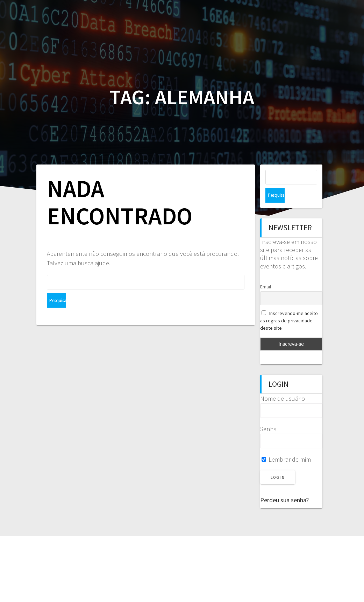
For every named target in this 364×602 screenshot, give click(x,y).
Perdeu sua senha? (284, 485)
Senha (268, 414)
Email (266, 272)
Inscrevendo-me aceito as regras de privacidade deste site (289, 306)
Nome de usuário (283, 384)
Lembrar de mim (286, 445)
